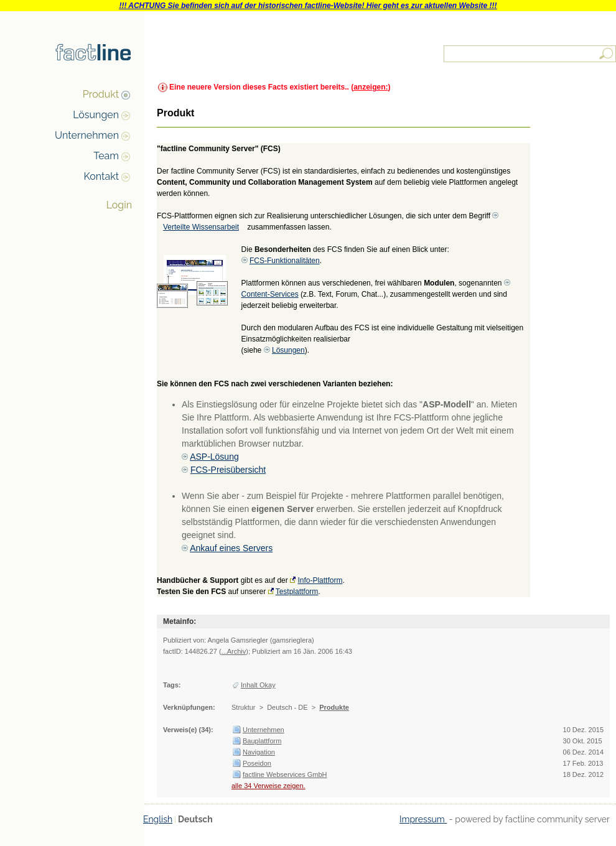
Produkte (334, 707)
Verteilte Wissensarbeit (201, 227)
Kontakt (101, 176)
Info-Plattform (320, 580)
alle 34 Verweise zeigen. (268, 786)
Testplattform (297, 592)
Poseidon (257, 763)
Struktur (244, 707)
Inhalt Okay (258, 685)
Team (106, 156)
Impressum (423, 819)
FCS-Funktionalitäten (285, 261)
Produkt (101, 94)
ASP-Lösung (214, 457)
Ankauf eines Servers (231, 548)
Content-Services (270, 294)
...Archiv (234, 651)
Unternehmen (87, 135)
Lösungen (96, 115)
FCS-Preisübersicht (228, 470)
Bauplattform (262, 741)
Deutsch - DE (287, 707)
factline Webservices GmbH (285, 774)
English (158, 819)
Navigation (259, 752)
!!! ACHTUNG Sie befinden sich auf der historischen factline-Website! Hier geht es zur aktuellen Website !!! (308, 6)
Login (119, 205)
